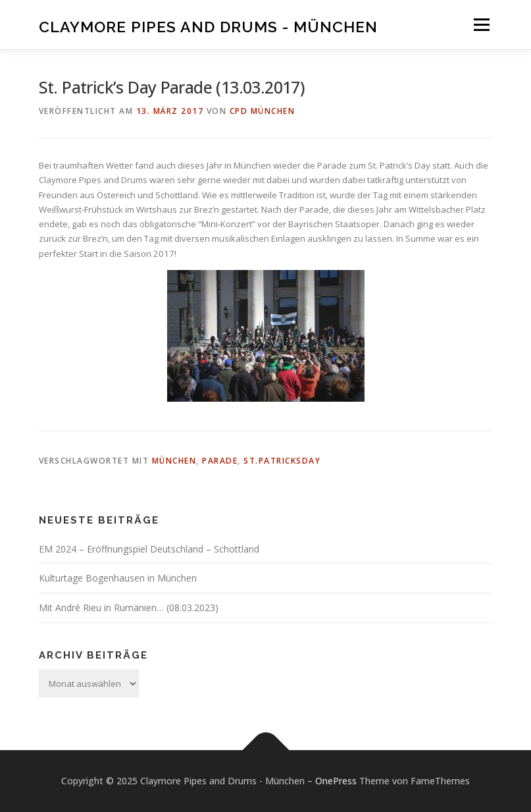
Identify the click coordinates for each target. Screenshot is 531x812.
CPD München (263, 111)
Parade (220, 461)
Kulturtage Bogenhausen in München (118, 578)
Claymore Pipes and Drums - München (208, 26)
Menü (481, 24)
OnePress (336, 781)
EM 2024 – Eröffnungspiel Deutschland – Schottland (149, 549)
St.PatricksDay (282, 461)
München (174, 461)
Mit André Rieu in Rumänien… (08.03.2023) (129, 608)
